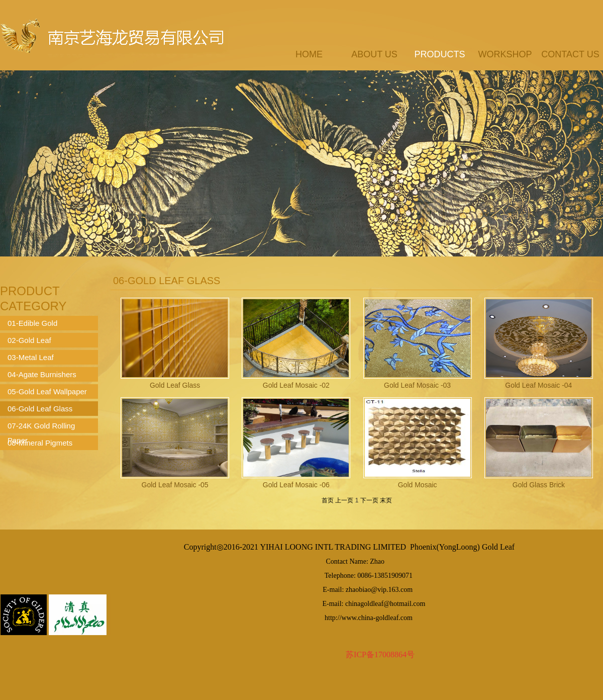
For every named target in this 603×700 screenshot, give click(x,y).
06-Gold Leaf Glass (40, 409)
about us (374, 54)
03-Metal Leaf (31, 357)
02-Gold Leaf (29, 340)
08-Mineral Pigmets (40, 443)
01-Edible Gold (32, 323)
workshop (505, 54)
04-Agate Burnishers (42, 374)
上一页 (344, 500)
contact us (570, 54)
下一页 (369, 500)
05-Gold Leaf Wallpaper (47, 391)
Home (309, 54)
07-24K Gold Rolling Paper (41, 427)
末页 (386, 500)
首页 (328, 500)
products (439, 54)
